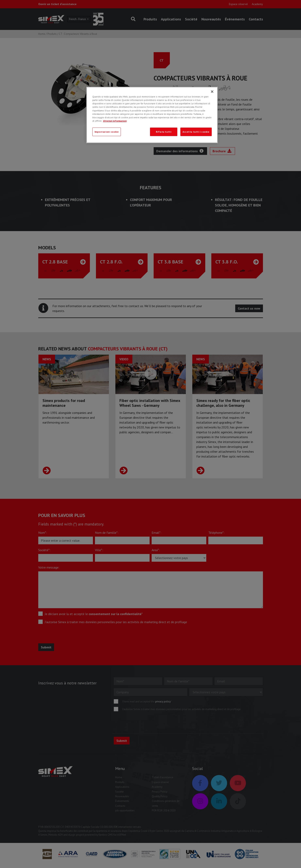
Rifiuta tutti (164, 132)
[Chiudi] (212, 92)
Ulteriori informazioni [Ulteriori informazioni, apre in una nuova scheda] (115, 121)
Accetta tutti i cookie (196, 132)
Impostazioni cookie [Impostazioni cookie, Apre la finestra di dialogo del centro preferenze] (107, 132)
